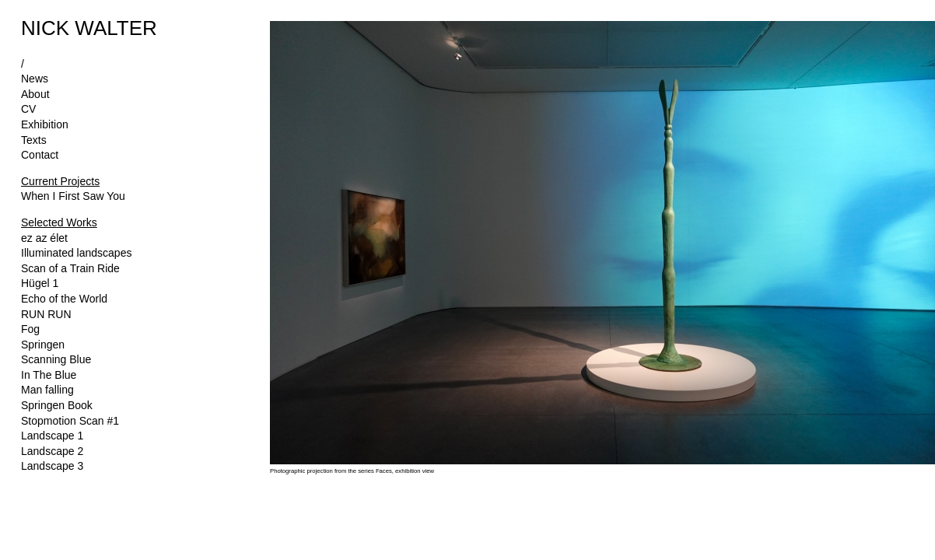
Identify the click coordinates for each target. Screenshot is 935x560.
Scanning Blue (56, 359)
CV (28, 109)
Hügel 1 (40, 283)
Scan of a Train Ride (70, 268)
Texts (34, 140)
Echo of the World (64, 299)
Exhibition (45, 124)
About (35, 94)
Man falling (47, 390)
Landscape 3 (52, 466)
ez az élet (44, 238)
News (35, 79)
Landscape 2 (52, 451)
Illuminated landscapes (76, 253)
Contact (40, 155)
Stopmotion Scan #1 (70, 421)
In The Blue (49, 375)
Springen (43, 345)
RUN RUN (46, 314)
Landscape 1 (52, 436)
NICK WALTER (89, 28)
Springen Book (57, 405)
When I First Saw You (73, 196)
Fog (30, 329)
